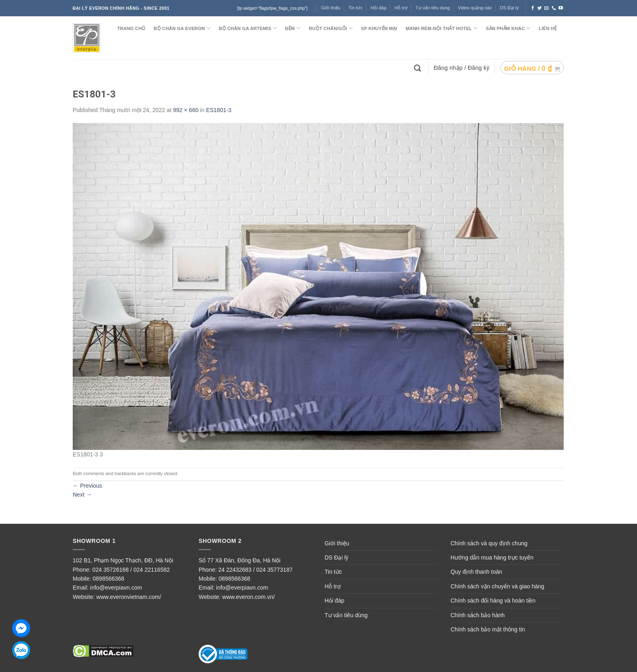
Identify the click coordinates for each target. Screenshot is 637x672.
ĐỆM (293, 28)
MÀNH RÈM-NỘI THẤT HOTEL (441, 28)
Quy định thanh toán (476, 572)
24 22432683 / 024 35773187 (255, 570)
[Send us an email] (547, 8)
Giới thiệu (331, 8)
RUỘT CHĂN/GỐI (331, 28)
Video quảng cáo (475, 8)
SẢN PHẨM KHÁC (508, 28)
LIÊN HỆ (548, 28)
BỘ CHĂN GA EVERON (182, 28)
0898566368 (108, 579)
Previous (87, 486)
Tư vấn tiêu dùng (433, 8)
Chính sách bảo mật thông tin (488, 629)
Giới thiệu (337, 543)
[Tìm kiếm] (418, 67)
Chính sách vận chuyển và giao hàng (497, 586)
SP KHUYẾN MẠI (379, 28)
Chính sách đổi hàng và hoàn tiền (493, 601)
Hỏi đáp (378, 8)
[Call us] (554, 8)
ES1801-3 (219, 110)
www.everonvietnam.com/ (129, 597)
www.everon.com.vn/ (248, 597)
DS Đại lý (509, 8)
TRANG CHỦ (131, 28)
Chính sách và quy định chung (489, 543)
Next (82, 495)
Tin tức (356, 8)
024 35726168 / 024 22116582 (131, 570)
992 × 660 (186, 110)
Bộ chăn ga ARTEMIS (248, 28)
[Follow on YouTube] (561, 8)
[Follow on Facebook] (533, 8)
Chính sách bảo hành (478, 615)
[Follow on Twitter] (540, 8)
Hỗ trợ (401, 8)
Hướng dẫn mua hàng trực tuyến (492, 557)
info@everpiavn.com (116, 588)
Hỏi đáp (334, 601)
